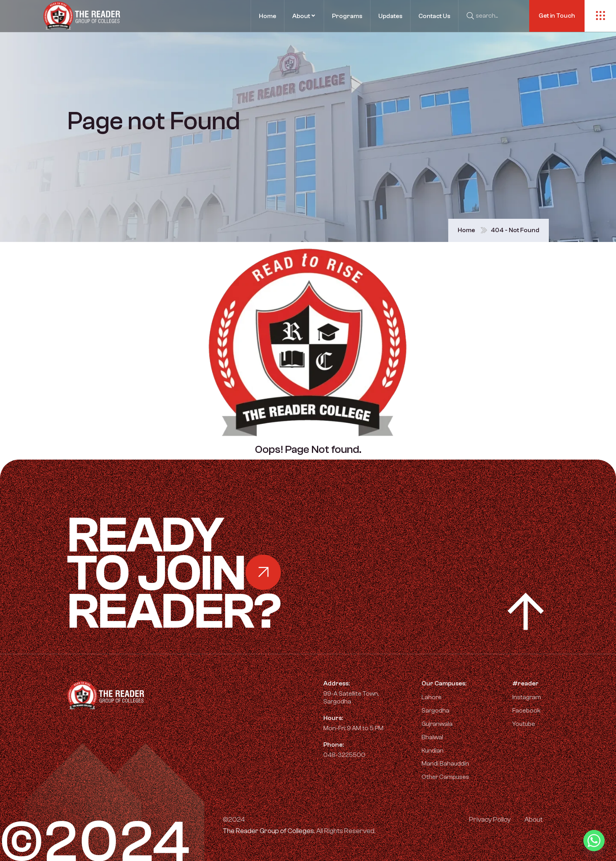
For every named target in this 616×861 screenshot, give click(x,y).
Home (466, 230)
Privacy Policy (490, 820)
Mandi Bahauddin (445, 764)
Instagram (523, 697)
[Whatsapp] (594, 841)
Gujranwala (437, 724)
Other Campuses (445, 777)
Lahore (432, 697)
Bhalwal (432, 737)
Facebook (522, 711)
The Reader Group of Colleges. (269, 831)
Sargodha (435, 711)
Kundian (433, 751)
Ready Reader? (214, 574)
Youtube (520, 724)
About (533, 820)
